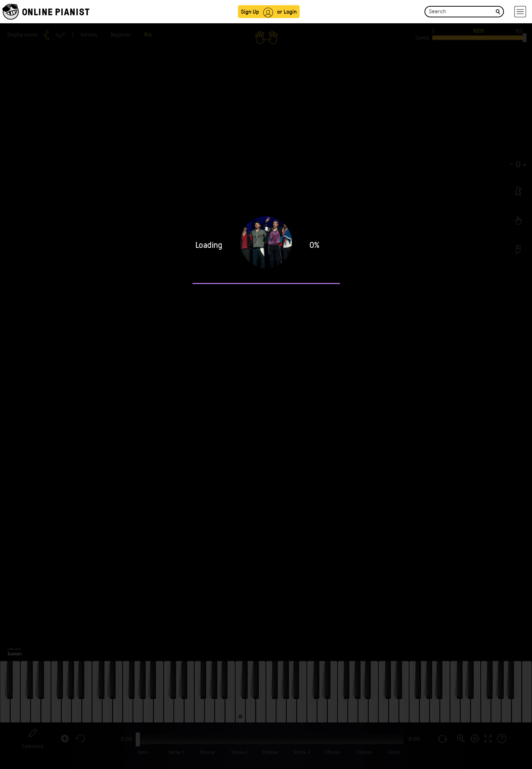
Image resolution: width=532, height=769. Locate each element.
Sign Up (250, 11)
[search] (498, 11)
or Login (287, 11)
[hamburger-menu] (520, 12)
